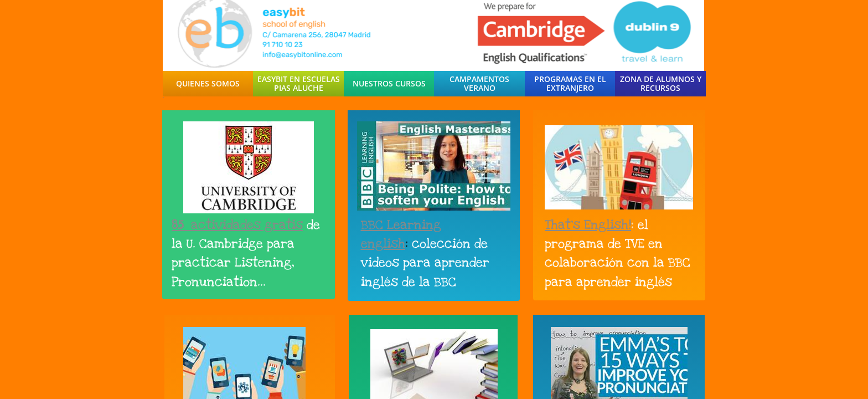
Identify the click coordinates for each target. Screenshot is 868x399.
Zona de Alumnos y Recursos (661, 84)
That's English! (588, 225)
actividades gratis (247, 225)
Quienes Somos (208, 84)
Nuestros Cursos (389, 84)
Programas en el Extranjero (570, 84)
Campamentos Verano (479, 84)
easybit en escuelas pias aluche (299, 84)
